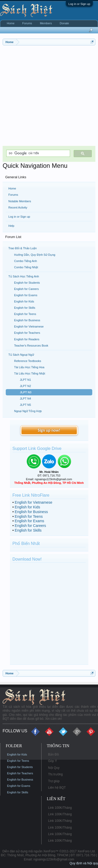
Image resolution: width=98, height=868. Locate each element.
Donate (64, 23)
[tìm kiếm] (38, 153)
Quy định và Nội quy (84, 863)
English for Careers (30, 526)
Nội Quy (54, 768)
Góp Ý (53, 761)
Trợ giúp (54, 781)
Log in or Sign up (79, 4)
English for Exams (29, 521)
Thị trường (55, 774)
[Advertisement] (49, 97)
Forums (13, 195)
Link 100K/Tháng (60, 808)
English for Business (31, 512)
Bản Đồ (53, 754)
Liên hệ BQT (57, 788)
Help (11, 226)
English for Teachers (20, 773)
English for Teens (29, 516)
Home (12, 188)
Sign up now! (49, 430)
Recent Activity (18, 207)
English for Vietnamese (33, 502)
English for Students (20, 767)
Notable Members (20, 201)
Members (46, 23)
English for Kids (27, 507)
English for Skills (28, 530)
